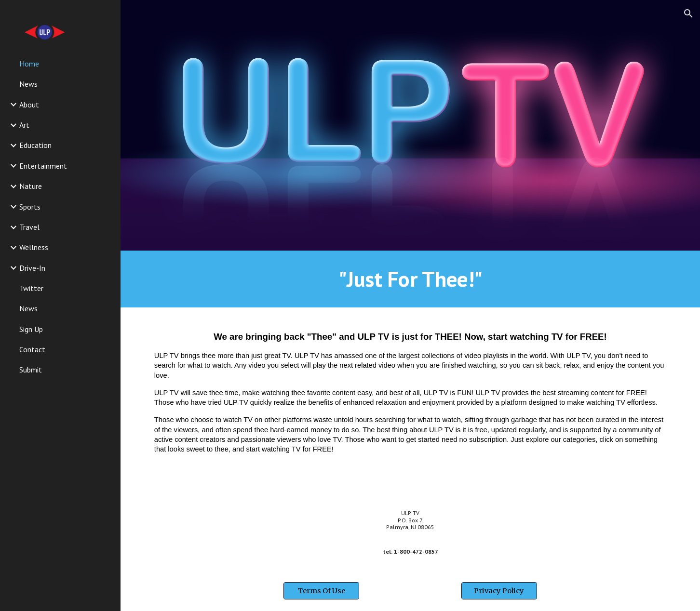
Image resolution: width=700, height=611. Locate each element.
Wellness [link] (34, 247)
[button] (688, 13)
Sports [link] (30, 207)
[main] (410, 279)
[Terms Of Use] (321, 591)
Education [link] (35, 145)
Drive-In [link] (32, 268)
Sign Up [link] (31, 329)
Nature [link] (31, 186)
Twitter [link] (31, 288)
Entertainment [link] (43, 166)
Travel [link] (29, 227)
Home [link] (29, 64)
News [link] (28, 84)
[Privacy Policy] (499, 591)
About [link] (29, 105)
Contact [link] (32, 349)
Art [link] (24, 125)
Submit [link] (31, 370)
